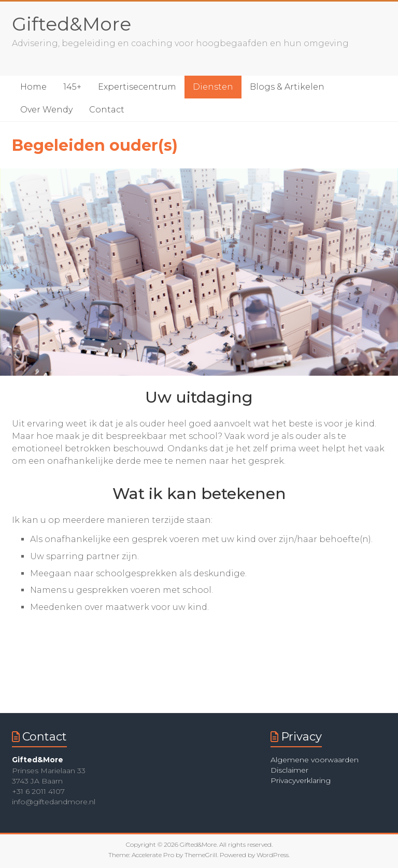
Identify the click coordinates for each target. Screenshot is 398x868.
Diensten (213, 87)
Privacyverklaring (301, 780)
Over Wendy (46, 110)
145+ (72, 87)
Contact (107, 110)
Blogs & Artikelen (287, 87)
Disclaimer (289, 770)
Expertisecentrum (137, 87)
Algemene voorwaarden (315, 760)
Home (33, 87)
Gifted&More (72, 24)
